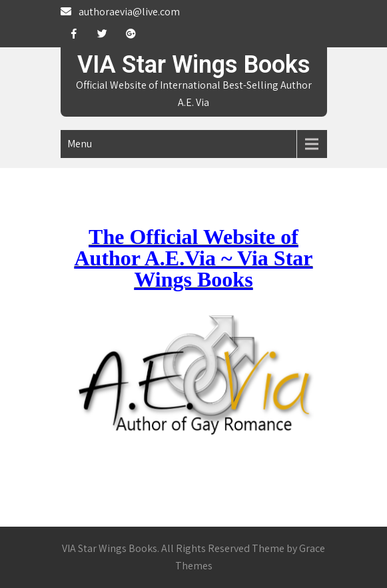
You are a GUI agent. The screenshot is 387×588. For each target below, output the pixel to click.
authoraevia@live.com (129, 12)
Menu (80, 144)
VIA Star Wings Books (194, 65)
